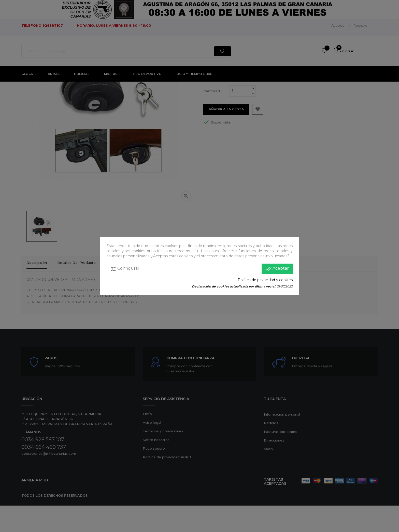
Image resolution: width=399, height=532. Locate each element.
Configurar (125, 269)
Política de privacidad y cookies (265, 280)
